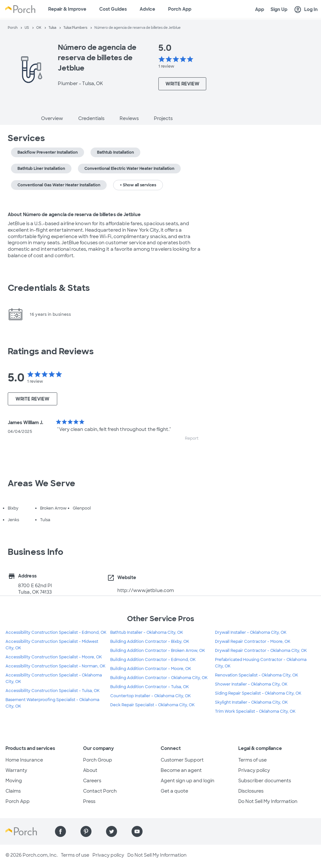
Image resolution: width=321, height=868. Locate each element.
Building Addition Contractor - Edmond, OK (153, 660)
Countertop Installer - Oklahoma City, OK (150, 696)
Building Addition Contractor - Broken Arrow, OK (158, 651)
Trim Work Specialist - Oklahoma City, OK (255, 711)
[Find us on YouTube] (137, 831)
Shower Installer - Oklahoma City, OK (251, 684)
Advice (147, 9)
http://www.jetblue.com (146, 590)
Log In (306, 10)
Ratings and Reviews (51, 351)
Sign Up (279, 9)
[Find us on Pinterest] (86, 831)
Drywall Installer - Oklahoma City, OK (251, 632)
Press (89, 801)
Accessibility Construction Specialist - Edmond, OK (56, 632)
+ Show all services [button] (138, 185)
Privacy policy (254, 770)
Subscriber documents (265, 781)
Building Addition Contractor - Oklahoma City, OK (159, 678)
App (260, 9)
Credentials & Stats (49, 288)
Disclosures (251, 791)
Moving (14, 781)
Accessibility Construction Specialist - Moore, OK (54, 657)
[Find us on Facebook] (60, 831)
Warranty (16, 770)
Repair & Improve (67, 9)
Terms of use (252, 760)
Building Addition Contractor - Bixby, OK (150, 642)
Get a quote (174, 791)
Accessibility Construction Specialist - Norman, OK (55, 666)
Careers (92, 781)
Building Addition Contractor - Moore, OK (151, 669)
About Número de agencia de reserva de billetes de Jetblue (74, 214)
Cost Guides (113, 9)
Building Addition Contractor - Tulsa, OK (150, 687)
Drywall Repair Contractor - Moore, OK (253, 642)
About (90, 770)
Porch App (180, 9)
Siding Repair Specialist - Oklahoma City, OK (258, 693)
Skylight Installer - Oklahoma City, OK (251, 702)
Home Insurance (24, 760)
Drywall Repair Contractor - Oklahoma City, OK (261, 651)
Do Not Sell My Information (268, 801)
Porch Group (98, 760)
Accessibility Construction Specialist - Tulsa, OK (53, 691)
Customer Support (182, 760)
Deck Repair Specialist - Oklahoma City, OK (152, 705)
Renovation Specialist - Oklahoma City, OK (257, 675)
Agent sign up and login (187, 781)
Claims (13, 791)
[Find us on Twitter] (112, 831)
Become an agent (181, 770)
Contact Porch (100, 791)
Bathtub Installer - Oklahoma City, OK (147, 632)
